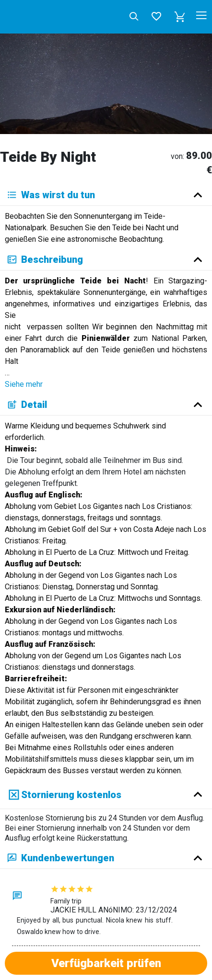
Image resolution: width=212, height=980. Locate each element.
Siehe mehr (24, 384)
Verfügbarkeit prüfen (106, 963)
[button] (180, 17)
